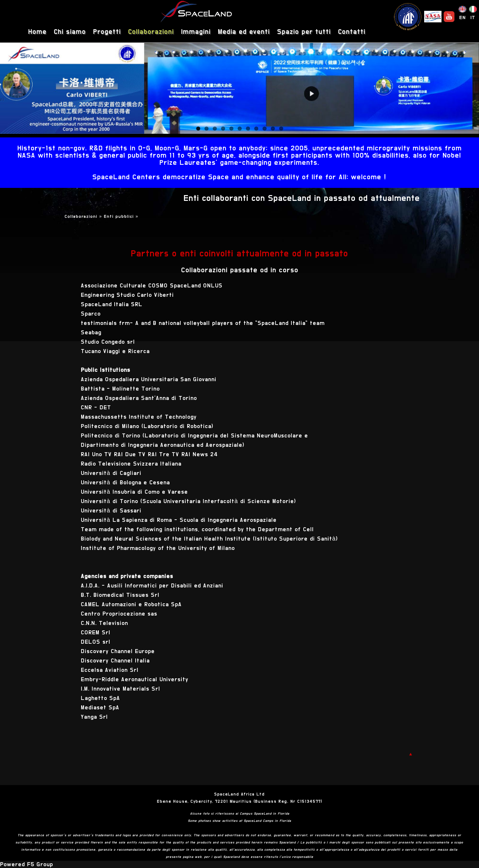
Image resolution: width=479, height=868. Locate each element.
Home (37, 32)
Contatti (352, 32)
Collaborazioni (151, 32)
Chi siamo (70, 32)
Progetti (107, 32)
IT (473, 18)
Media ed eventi (244, 32)
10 (273, 129)
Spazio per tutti (304, 32)
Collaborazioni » (84, 216)
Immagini (196, 32)
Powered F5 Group (27, 864)
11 (281, 129)
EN (462, 18)
